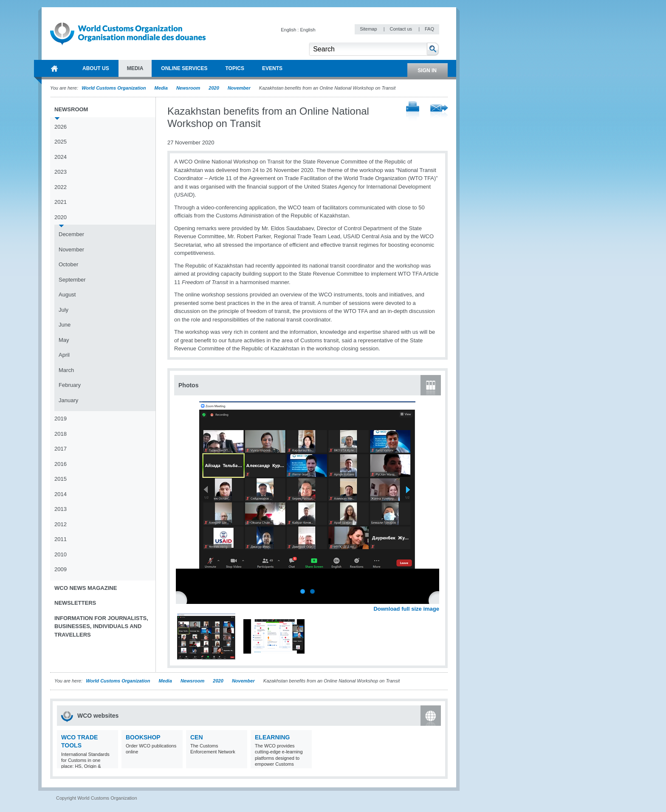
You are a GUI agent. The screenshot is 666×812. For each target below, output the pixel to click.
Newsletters (75, 603)
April (64, 355)
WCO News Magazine (86, 588)
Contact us (401, 29)
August (67, 295)
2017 (61, 449)
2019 (61, 419)
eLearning (272, 737)
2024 (61, 157)
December (71, 234)
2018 (61, 434)
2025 (61, 142)
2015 (61, 479)
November (239, 88)
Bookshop (143, 737)
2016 (61, 464)
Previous (183, 600)
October (68, 264)
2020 (214, 88)
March (66, 370)
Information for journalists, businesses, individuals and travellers (101, 626)
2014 (61, 494)
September (72, 280)
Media (161, 88)
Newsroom (188, 88)
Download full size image (406, 609)
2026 (61, 127)
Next (437, 600)
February (70, 385)
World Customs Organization (114, 88)
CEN (197, 737)
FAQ (429, 29)
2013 (61, 509)
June (65, 325)
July (63, 310)
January (68, 400)
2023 (61, 172)
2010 (61, 554)
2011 (61, 539)
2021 (61, 202)
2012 (61, 524)
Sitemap (369, 29)
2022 (61, 187)
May (64, 340)
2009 (61, 569)
